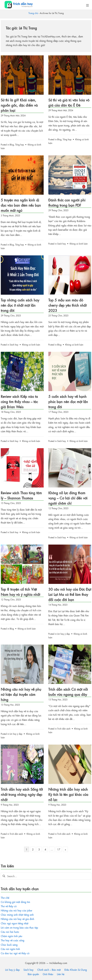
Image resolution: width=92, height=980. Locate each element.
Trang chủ (33, 13)
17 (59, 849)
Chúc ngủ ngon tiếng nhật (15, 923)
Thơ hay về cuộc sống (13, 940)
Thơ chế (5, 898)
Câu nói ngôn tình (10, 949)
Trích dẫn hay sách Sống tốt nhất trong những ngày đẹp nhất (22, 794)
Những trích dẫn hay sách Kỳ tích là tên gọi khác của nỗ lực (68, 794)
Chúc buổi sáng (9, 945)
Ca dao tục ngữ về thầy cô (15, 953)
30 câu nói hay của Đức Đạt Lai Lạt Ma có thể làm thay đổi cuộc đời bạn (70, 594)
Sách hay (62, 243)
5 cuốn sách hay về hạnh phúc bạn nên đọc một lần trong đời (68, 401)
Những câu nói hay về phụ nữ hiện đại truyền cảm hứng (21, 694)
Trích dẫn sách (64, 728)
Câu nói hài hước (10, 932)
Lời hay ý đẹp (64, 634)
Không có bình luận (79, 243)
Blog (12, 144)
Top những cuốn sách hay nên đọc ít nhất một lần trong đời (20, 305)
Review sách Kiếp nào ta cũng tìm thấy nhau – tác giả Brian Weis (19, 401)
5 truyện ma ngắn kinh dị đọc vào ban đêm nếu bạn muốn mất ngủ (21, 205)
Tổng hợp (20, 144)
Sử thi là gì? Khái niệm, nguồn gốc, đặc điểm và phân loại (19, 105)
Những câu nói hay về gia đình (17, 919)
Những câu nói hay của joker (17, 910)
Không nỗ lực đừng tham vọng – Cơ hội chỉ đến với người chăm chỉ (68, 498)
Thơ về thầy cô (9, 906)
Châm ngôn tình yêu (11, 936)
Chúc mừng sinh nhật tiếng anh (17, 915)
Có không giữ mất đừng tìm (15, 902)
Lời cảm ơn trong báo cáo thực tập (19, 927)
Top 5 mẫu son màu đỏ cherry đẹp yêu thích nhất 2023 (67, 305)
